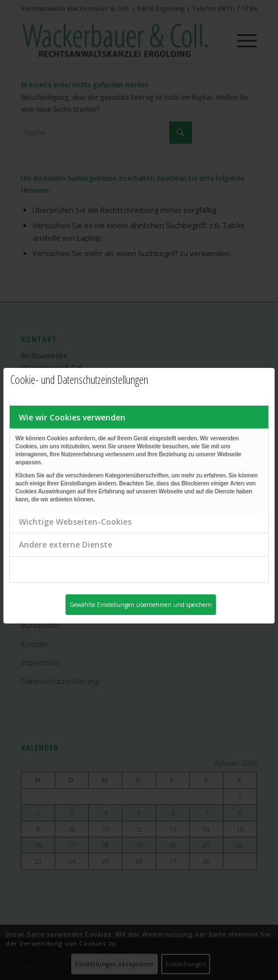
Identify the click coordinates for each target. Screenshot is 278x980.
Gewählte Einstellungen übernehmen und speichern (141, 605)
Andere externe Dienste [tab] (66, 544)
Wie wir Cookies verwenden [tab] (72, 417)
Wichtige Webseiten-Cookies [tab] (75, 522)
